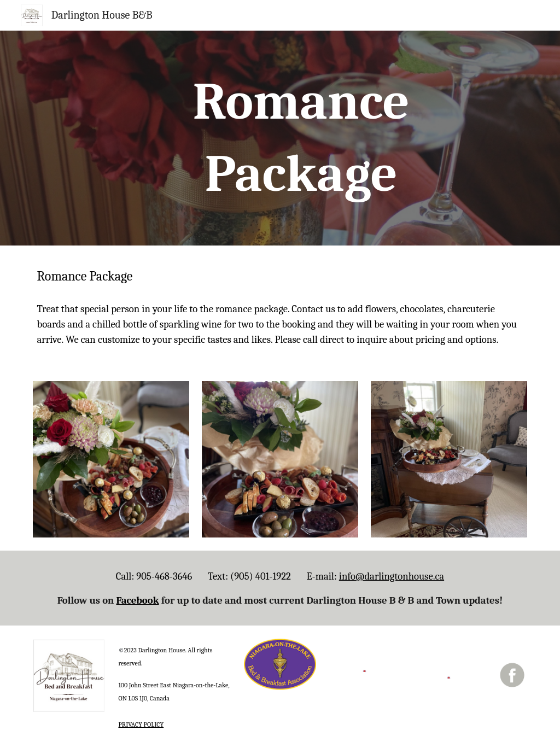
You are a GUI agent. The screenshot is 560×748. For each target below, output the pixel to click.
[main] (301, 138)
